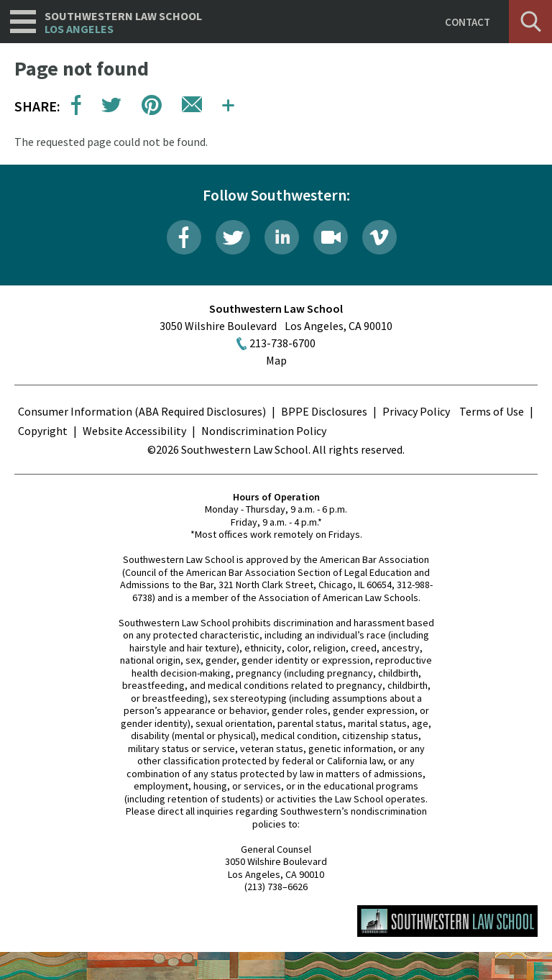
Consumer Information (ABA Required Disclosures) (142, 411)
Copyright (43, 431)
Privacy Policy (416, 411)
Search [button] (530, 22)
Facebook (184, 237)
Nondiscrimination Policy (264, 431)
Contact (468, 22)
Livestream (331, 237)
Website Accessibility (134, 431)
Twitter (233, 237)
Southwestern (123, 23)
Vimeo (379, 237)
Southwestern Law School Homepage (447, 921)
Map (276, 360)
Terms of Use (492, 411)
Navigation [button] (23, 22)
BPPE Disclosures (324, 411)
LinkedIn (282, 237)
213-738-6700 (282, 343)
